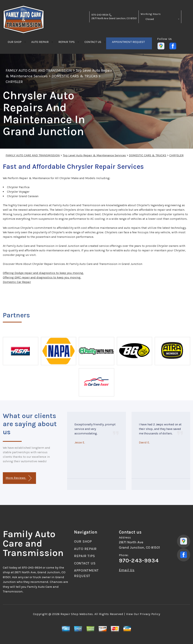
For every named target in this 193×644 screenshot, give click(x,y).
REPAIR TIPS (67, 42)
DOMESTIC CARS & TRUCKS (75, 76)
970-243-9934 (100, 15)
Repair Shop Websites (77, 614)
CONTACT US (93, 42)
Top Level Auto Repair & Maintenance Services (94, 155)
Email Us (127, 570)
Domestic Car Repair (17, 282)
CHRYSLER (14, 82)
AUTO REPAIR (40, 42)
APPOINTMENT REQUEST (128, 42)
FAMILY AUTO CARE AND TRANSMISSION (39, 70)
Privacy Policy (150, 614)
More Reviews (19, 478)
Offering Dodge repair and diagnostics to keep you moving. (43, 273)
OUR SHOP (15, 42)
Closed (150, 19)
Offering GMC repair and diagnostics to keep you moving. (42, 277)
